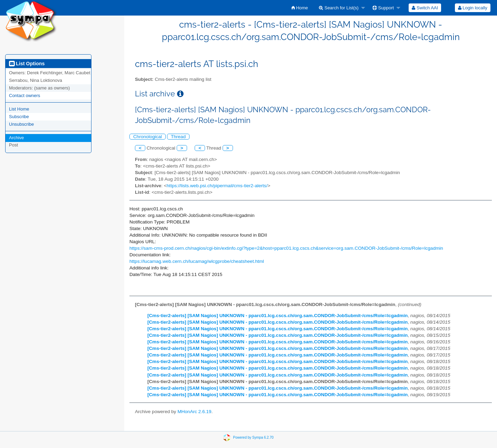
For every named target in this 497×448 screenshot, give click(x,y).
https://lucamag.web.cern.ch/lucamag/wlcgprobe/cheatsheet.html (197, 261)
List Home (19, 109)
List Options (27, 64)
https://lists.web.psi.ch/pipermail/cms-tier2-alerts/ (217, 186)
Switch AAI (425, 8)
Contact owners (25, 96)
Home (300, 8)
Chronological (148, 137)
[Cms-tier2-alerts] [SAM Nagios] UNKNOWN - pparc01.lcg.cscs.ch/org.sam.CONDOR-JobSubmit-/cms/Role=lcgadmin (277, 316)
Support (383, 8)
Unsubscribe (21, 124)
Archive (16, 138)
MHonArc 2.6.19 (194, 412)
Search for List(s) (339, 8)
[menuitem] (300, 8)
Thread (178, 137)
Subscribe (19, 117)
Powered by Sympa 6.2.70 (253, 437)
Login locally (473, 8)
